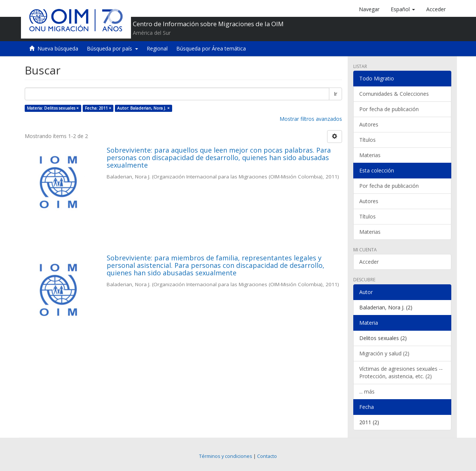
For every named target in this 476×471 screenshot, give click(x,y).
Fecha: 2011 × (98, 108)
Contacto (267, 456)
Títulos (367, 140)
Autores (369, 124)
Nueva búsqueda (58, 48)
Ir (335, 94)
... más (367, 392)
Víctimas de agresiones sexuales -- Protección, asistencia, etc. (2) (401, 372)
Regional (157, 48)
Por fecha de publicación (389, 109)
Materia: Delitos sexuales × (53, 108)
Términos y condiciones (226, 456)
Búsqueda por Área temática (211, 48)
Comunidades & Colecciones (394, 94)
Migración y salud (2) (384, 353)
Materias (370, 155)
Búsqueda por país (112, 48)
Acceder (369, 262)
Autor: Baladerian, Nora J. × (143, 108)
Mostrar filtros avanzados (311, 119)
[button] (403, 9)
